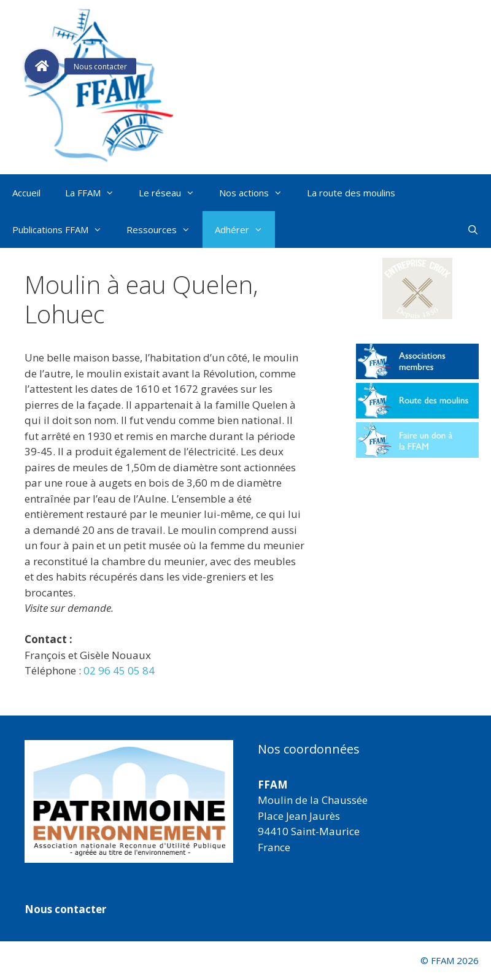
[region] (129, 801)
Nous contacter (65, 909)
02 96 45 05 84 (119, 670)
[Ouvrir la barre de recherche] (473, 230)
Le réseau (173, 193)
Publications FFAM (63, 230)
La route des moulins (351, 193)
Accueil (26, 193)
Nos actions (257, 193)
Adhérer (245, 230)
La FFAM (96, 193)
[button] (417, 288)
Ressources (164, 230)
